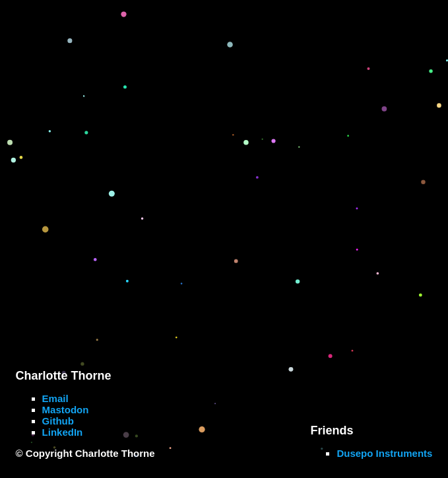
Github (58, 421)
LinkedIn (63, 432)
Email (55, 398)
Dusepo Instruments (384, 453)
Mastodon (66, 410)
